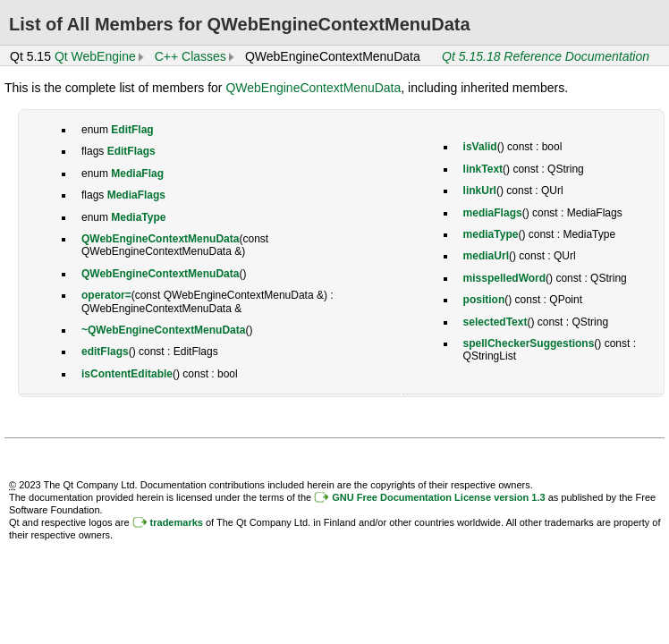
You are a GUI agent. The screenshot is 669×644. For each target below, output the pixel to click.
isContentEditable (127, 374)
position (484, 300)
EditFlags (131, 151)
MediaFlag (137, 174)
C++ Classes (191, 56)
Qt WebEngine (95, 56)
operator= (106, 295)
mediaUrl (486, 256)
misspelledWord (504, 278)
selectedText (495, 322)
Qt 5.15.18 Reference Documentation (546, 56)
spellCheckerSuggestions (529, 343)
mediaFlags (493, 213)
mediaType (491, 234)
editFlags (105, 352)
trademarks (177, 522)
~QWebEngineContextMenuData (163, 330)
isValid (480, 147)
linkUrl (480, 191)
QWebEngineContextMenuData (313, 88)
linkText (483, 169)
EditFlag (132, 130)
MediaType (138, 217)
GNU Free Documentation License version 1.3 (438, 497)
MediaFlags (136, 195)
